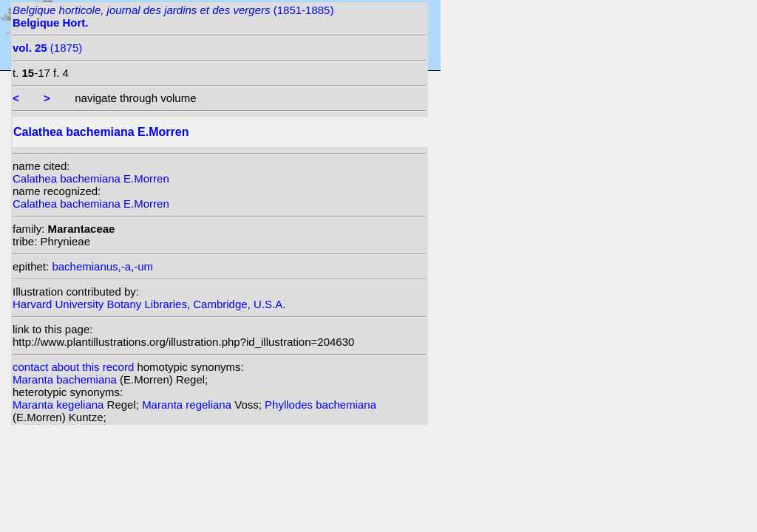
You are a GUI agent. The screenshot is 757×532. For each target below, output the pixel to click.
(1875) (47, 48)
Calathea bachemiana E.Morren (91, 178)
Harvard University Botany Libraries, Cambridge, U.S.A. (149, 304)
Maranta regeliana (188, 405)
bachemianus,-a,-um (102, 266)
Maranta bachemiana (66, 379)
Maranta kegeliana (60, 405)
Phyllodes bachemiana (320, 405)
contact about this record (73, 367)
